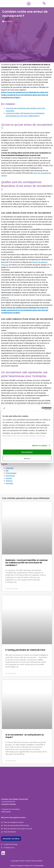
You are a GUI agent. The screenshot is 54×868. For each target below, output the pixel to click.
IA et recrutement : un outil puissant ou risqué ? (25, 736)
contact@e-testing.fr (9, 804)
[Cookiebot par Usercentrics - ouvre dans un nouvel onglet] (42, 408)
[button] (29, 4)
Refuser (27, 458)
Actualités (8, 21)
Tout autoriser (27, 452)
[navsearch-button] (44, 4)
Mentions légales (17, 866)
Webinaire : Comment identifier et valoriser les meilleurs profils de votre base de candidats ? (27, 563)
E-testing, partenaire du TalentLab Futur (25, 650)
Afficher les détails (39, 445)
